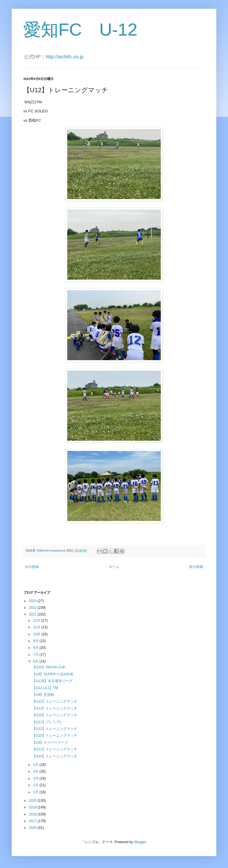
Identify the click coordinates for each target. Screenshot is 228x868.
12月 (37, 621)
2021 (33, 614)
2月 (36, 785)
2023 (33, 601)
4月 (36, 771)
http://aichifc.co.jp (65, 57)
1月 (36, 792)
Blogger (140, 842)
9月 (36, 641)
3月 (36, 778)
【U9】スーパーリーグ (50, 742)
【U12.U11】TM (45, 688)
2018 (33, 814)
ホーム (114, 567)
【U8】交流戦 (43, 695)
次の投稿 (32, 567)
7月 (36, 655)
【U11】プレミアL (47, 722)
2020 (33, 801)
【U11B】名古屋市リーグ (52, 681)
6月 (36, 661)
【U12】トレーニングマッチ (55, 701)
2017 (33, 821)
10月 (37, 634)
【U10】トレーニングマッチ (55, 715)
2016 (33, 828)
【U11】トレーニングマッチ (55, 708)
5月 (36, 765)
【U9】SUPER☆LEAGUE (53, 674)
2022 (33, 608)
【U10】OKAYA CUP (49, 667)
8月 (36, 648)
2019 (33, 807)
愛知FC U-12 (80, 30)
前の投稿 (196, 567)
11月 (37, 627)
